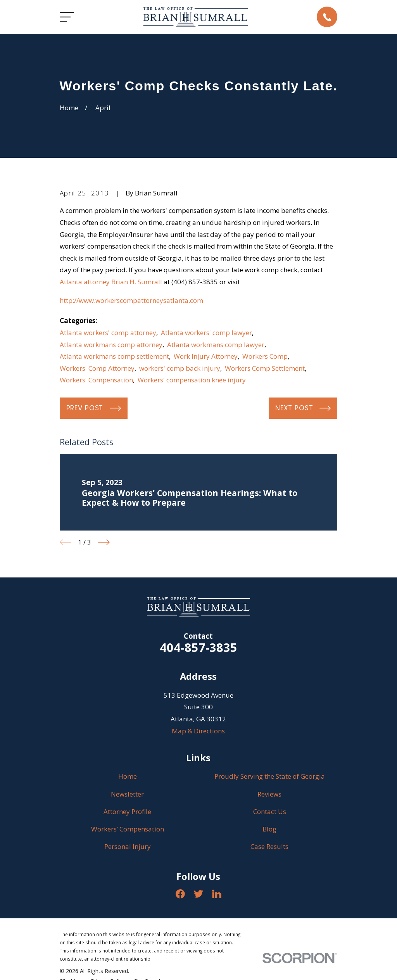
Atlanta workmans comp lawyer (216, 345)
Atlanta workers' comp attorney (108, 333)
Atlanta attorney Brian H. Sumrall (111, 282)
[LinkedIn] (217, 894)
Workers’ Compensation (128, 829)
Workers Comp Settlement (265, 368)
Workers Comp (265, 356)
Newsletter (127, 794)
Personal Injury (128, 846)
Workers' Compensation (96, 380)
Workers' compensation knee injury (192, 380)
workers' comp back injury (180, 368)
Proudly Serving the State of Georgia (270, 776)
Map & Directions (198, 731)
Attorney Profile (127, 811)
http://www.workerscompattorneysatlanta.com (131, 300)
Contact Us (270, 811)
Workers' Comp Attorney (97, 368)
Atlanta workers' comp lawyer (206, 333)
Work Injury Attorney (206, 356)
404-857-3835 (198, 647)
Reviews (269, 794)
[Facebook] (180, 894)
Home (128, 776)
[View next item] (104, 542)
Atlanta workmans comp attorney (111, 345)
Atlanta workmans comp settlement (114, 356)
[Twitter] (198, 894)
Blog (269, 829)
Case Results (269, 846)
